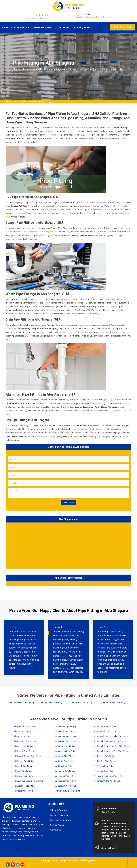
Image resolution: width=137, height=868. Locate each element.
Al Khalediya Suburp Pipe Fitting (29, 781)
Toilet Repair (63, 27)
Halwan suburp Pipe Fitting (68, 791)
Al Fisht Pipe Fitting (23, 736)
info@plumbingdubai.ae (97, 17)
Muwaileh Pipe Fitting (106, 731)
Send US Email (109, 848)
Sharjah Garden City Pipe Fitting (111, 741)
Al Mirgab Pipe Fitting (65, 746)
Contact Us (56, 830)
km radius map (68, 545)
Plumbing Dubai (88, 860)
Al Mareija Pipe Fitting (65, 741)
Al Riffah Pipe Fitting (65, 766)
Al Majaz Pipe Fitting (23, 791)
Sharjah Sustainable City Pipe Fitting (113, 746)
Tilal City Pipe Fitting (106, 761)
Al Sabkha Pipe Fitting (65, 771)
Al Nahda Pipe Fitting (65, 756)
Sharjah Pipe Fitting (116, 702)
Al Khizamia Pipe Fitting (25, 786)
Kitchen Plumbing (59, 810)
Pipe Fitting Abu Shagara (42, 102)
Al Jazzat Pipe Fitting (24, 766)
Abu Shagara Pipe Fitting (25, 726)
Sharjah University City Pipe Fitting (113, 751)
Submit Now (68, 502)
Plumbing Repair (82, 27)
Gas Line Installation (61, 820)
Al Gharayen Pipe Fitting (25, 741)
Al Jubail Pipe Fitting (23, 771)
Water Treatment (43, 27)
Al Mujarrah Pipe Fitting (66, 751)
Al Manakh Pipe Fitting (65, 731)
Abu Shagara (20, 102)
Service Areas (57, 825)
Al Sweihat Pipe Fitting (66, 776)
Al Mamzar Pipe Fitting (66, 726)
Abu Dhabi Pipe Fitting (24, 702)
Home (5, 27)
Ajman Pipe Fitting (53, 702)
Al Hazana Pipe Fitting (24, 751)
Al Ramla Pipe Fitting (65, 761)
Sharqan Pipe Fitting (106, 756)
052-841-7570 (122, 27)
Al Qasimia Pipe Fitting (66, 786)
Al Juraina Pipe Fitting (24, 776)
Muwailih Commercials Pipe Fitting (112, 736)
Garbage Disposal (59, 815)
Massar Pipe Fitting (106, 771)
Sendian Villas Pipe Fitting (108, 781)
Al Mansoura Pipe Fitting (66, 736)
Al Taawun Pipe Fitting (66, 781)
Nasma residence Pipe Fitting (110, 776)
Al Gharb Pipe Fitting (24, 746)
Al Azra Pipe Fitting (23, 731)
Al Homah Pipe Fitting (24, 761)
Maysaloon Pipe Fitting (107, 726)
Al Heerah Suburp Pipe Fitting (28, 756)
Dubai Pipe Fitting (84, 702)
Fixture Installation (20, 27)
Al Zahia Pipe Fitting (106, 766)
